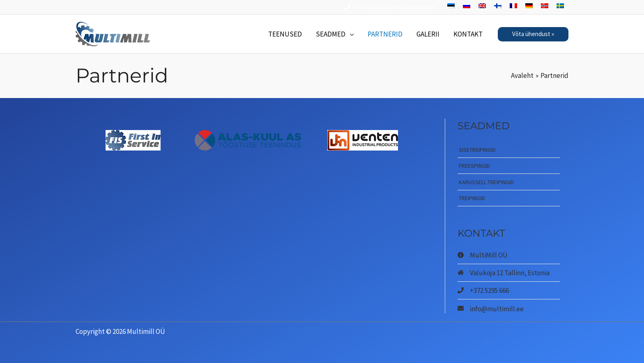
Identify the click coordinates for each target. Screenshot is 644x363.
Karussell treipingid (486, 182)
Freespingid (474, 166)
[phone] (483, 290)
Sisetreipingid (477, 150)
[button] (533, 34)
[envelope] (491, 308)
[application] (350, 34)
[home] (504, 273)
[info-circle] (483, 255)
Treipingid (472, 198)
